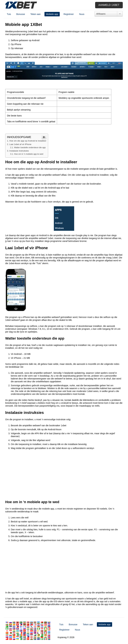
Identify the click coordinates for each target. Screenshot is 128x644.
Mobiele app (52, 14)
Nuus (82, 14)
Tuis (9, 14)
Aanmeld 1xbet (109, 5)
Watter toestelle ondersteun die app (30, 148)
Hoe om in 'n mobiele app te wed (29, 154)
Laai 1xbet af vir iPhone (20, 144)
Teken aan (35, 14)
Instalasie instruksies (19, 151)
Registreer (69, 14)
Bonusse (21, 14)
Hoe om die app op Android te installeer (28, 141)
